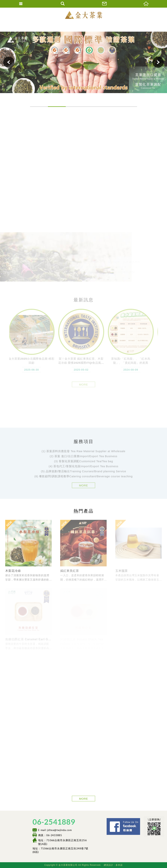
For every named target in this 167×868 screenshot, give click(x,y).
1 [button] (39, 107)
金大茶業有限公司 (84, 15)
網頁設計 (109, 865)
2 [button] (57, 107)
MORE (84, 488)
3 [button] (75, 107)
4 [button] (93, 107)
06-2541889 (54, 822)
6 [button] (128, 107)
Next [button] (158, 62)
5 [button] (110, 107)
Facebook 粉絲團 (141, 820)
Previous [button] (9, 62)
